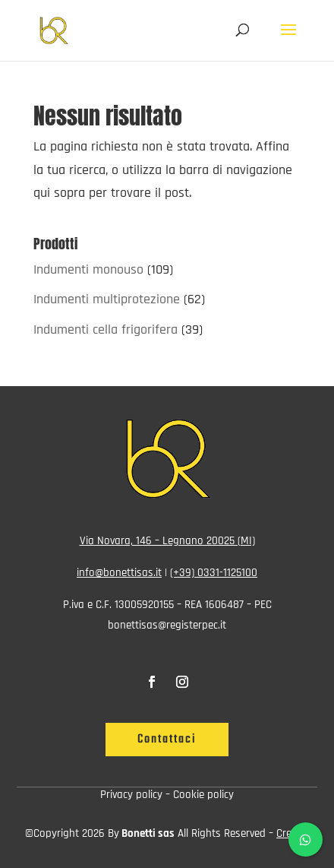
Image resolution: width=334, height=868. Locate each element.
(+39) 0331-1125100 (214, 573)
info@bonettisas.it (119, 573)
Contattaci (167, 740)
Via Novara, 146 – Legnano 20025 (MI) (167, 541)
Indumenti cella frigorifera (106, 329)
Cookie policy (203, 795)
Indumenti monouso (88, 269)
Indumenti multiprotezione (107, 299)
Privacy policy (131, 795)
